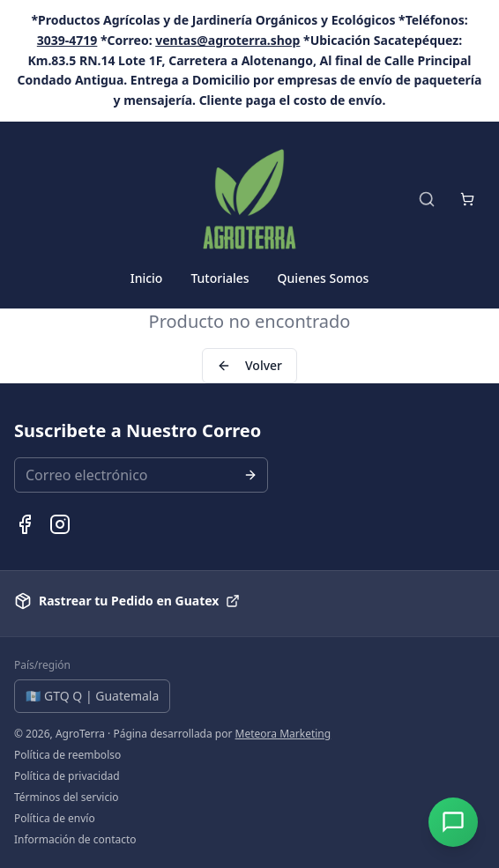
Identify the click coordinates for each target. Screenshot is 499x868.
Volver (249, 365)
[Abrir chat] (453, 822)
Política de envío (55, 819)
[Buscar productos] (427, 199)
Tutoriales (220, 278)
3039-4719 (67, 40)
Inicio (147, 278)
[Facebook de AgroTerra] (25, 524)
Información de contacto (75, 840)
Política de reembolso (67, 755)
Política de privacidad (67, 776)
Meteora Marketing (283, 734)
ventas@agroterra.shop (227, 40)
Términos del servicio (67, 798)
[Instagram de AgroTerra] (60, 524)
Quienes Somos (324, 278)
